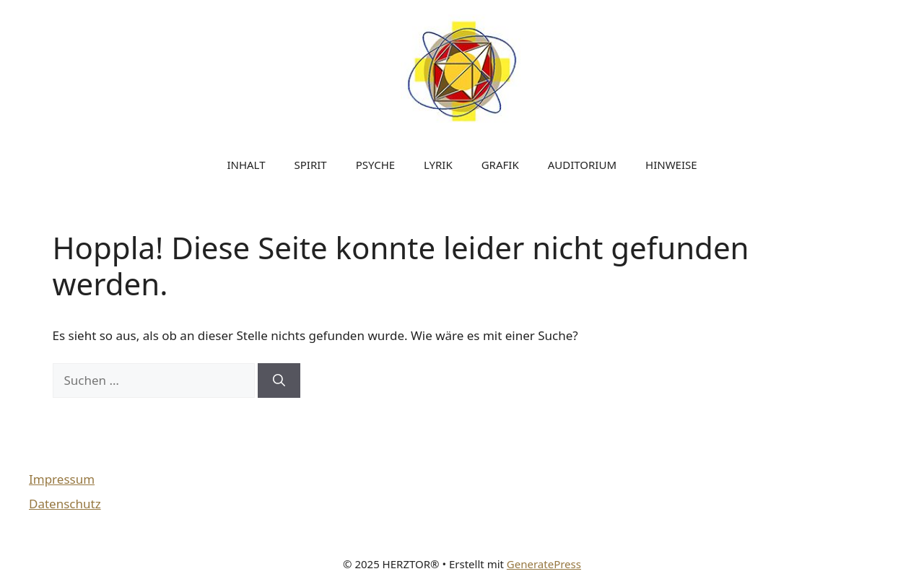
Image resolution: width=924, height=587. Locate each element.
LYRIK (438, 165)
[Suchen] (279, 381)
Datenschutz (65, 504)
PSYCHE (375, 165)
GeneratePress (544, 564)
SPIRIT (311, 165)
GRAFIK (500, 165)
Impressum (62, 479)
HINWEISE (671, 165)
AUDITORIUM (582, 165)
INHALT (246, 165)
